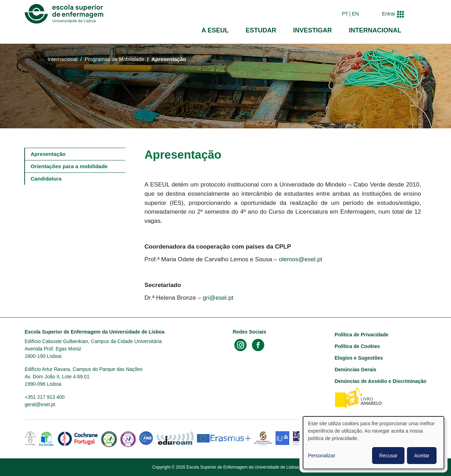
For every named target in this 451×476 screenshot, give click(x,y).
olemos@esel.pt (300, 259)
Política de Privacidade (362, 335)
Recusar (388, 456)
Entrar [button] (389, 14)
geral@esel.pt (40, 404)
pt (345, 14)
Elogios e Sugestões (359, 358)
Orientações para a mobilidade (69, 166)
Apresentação (48, 154)
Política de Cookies (357, 346)
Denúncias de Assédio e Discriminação (381, 381)
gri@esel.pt (218, 298)
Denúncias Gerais (356, 370)
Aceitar (422, 456)
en (355, 14)
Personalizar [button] (322, 456)
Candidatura (46, 179)
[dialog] (373, 443)
